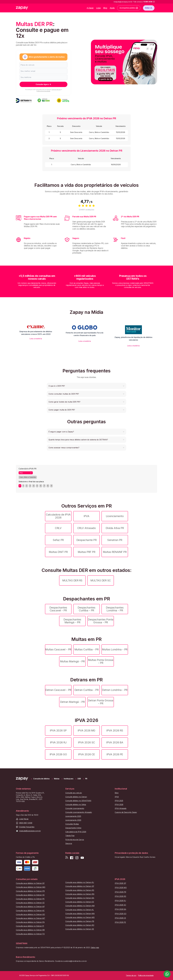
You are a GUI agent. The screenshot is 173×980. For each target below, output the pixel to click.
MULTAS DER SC (101, 580)
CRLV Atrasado (87, 528)
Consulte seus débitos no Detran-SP (80, 886)
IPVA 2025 (119, 801)
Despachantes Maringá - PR (72, 621)
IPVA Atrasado (121, 808)
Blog (105, 8)
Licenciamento (115, 516)
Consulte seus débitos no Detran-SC (30, 895)
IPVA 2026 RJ (58, 742)
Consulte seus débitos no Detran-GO (30, 914)
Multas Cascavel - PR (58, 649)
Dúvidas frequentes (27, 827)
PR (86, 779)
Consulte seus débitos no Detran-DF (30, 883)
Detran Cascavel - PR (58, 690)
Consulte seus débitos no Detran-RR (30, 930)
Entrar (149, 8)
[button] (86, 386)
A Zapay (90, 8)
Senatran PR (115, 540)
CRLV (58, 528)
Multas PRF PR (87, 552)
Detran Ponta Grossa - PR (101, 702)
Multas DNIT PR (58, 552)
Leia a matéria (36, 339)
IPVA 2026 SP (58, 730)
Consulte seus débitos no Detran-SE (80, 929)
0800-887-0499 (26, 823)
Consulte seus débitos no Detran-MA (80, 914)
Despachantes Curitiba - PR (86, 609)
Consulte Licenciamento (75, 808)
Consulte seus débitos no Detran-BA (80, 898)
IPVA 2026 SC (86, 742)
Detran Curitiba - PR (86, 690)
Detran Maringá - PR (72, 702)
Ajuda (112, 8)
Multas (57, 779)
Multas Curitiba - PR (86, 649)
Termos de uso (56, 90)
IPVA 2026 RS (115, 730)
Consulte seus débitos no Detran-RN (80, 894)
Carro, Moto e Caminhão (28, 477)
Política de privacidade (43, 91)
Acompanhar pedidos (129, 8)
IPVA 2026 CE (86, 754)
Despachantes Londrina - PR (115, 609)
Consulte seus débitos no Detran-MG (31, 887)
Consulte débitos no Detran (76, 797)
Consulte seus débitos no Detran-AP (30, 907)
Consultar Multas (72, 824)
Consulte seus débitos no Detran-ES (80, 902)
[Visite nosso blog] (67, 858)
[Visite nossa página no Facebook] (72, 858)
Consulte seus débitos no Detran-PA (30, 922)
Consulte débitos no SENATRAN (78, 801)
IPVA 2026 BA (115, 742)
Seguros (69, 843)
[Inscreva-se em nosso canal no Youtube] (82, 858)
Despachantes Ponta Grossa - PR (101, 621)
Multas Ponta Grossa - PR (101, 661)
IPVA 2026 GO (58, 754)
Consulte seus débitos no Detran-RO (80, 925)
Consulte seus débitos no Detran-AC (30, 911)
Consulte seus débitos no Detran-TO (30, 934)
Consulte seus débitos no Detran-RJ (80, 882)
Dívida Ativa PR (115, 528)
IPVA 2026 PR (120, 892)
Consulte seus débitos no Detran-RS (80, 890)
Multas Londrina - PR (115, 649)
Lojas (98, 8)
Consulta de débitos (41, 779)
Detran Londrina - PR (115, 690)
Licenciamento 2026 (73, 820)
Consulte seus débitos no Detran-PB (80, 921)
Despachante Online (73, 828)
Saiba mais (95, 947)
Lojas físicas (24, 819)
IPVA (86, 516)
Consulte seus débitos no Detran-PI (30, 926)
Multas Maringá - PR (72, 661)
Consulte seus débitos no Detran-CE (30, 903)
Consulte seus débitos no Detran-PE (30, 899)
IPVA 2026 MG (86, 730)
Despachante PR (86, 540)
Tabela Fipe (70, 836)
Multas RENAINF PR (115, 552)
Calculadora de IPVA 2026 (58, 516)
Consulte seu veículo (74, 793)
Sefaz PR (58, 540)
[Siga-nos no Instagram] (77, 858)
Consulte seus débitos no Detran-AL (80, 910)
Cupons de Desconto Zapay (126, 812)
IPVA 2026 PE (115, 754)
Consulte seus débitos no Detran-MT (31, 918)
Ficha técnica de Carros (75, 840)
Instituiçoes (69, 779)
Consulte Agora (43, 84)
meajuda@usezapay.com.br (30, 831)
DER (79, 779)
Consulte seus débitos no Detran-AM (80, 906)
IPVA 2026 (119, 805)
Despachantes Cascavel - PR (58, 609)
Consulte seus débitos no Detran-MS (80, 917)
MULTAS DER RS (72, 580)
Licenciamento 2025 (73, 816)
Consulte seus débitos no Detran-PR (30, 891)
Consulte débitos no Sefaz (76, 805)
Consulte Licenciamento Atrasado (79, 812)
